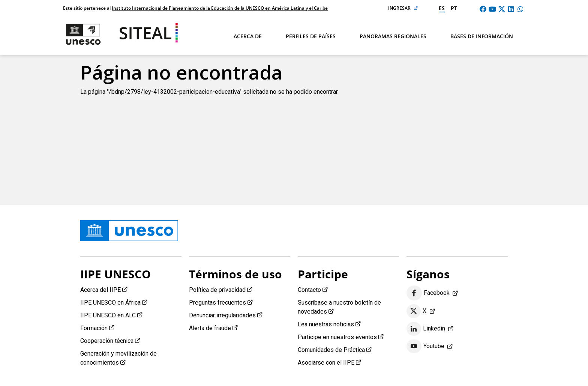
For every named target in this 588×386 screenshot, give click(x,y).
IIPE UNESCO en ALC (108, 315)
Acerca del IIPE (100, 290)
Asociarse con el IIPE (326, 363)
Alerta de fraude (210, 328)
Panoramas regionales (393, 36)
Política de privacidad (217, 290)
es (442, 8)
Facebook (428, 293)
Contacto (309, 290)
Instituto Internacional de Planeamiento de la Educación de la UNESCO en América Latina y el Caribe (220, 8)
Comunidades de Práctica (331, 350)
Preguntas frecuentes (217, 303)
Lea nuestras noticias (326, 324)
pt (454, 8)
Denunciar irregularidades (222, 315)
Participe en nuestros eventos (337, 337)
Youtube (425, 346)
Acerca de (248, 36)
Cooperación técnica (107, 341)
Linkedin (426, 329)
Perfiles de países (311, 36)
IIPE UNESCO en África (110, 303)
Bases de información (482, 36)
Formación (94, 328)
